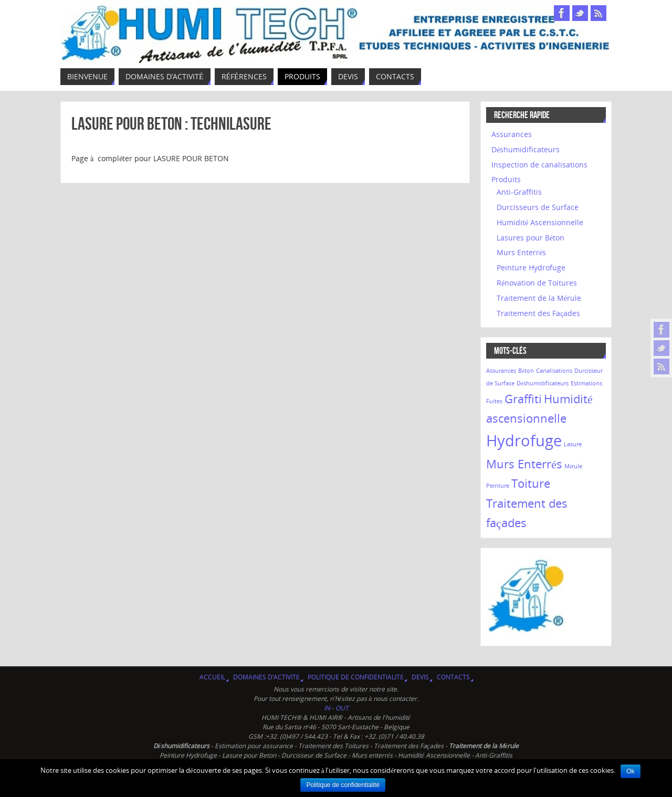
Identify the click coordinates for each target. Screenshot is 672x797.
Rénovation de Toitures (537, 283)
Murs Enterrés (521, 252)
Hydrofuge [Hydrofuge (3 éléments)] (524, 441)
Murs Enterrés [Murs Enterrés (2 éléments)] (524, 464)
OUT (342, 708)
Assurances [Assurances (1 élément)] (501, 371)
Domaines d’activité (266, 677)
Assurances (512, 134)
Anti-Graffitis (519, 192)
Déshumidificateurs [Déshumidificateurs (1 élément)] (543, 383)
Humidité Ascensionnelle (540, 222)
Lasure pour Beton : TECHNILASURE (171, 124)
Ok (630, 771)
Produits (506, 179)
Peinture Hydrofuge (531, 268)
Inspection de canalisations (539, 165)
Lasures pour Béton (531, 238)
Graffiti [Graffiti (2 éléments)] (523, 399)
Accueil (212, 677)
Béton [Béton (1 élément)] (526, 371)
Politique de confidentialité (356, 677)
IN (328, 708)
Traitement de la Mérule (539, 298)
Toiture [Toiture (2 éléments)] (531, 483)
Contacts (453, 677)
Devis (420, 677)
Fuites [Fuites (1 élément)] (494, 401)
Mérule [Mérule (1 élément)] (574, 466)
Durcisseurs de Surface (538, 207)
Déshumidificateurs (526, 149)
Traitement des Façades (538, 313)
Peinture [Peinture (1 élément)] (498, 486)
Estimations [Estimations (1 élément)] (586, 383)
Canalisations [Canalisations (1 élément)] (554, 371)
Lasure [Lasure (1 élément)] (573, 444)
